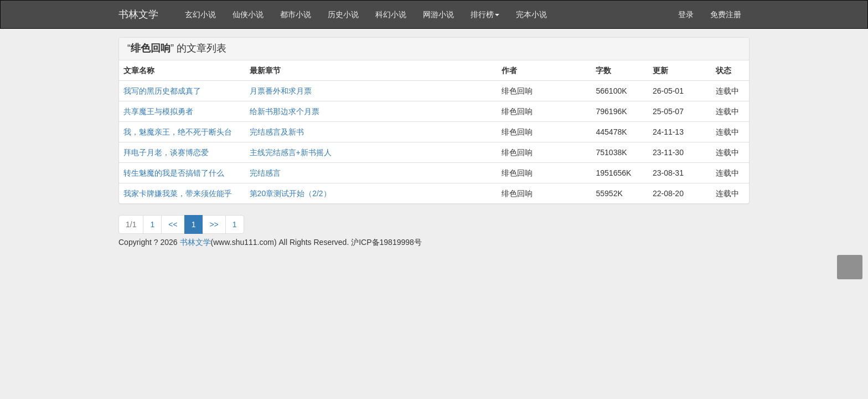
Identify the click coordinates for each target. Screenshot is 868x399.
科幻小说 (391, 14)
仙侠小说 (248, 14)
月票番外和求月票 (281, 91)
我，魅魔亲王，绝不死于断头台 (178, 132)
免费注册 (726, 14)
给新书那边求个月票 (285, 111)
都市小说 (296, 14)
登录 (686, 14)
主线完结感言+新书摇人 (291, 152)
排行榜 (485, 14)
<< (173, 224)
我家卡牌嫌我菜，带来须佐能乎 (178, 193)
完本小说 (531, 14)
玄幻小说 (200, 14)
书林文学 (138, 14)
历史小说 (343, 14)
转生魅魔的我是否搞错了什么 (174, 173)
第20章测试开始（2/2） (290, 193)
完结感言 (265, 173)
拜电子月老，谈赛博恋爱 (166, 152)
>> (214, 224)
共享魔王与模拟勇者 (158, 111)
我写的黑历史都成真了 (162, 91)
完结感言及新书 (277, 132)
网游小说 (438, 14)
